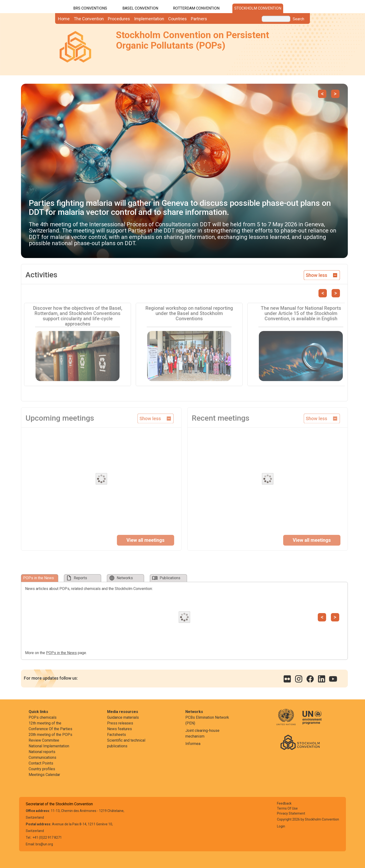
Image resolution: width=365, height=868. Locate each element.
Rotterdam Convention (196, 8)
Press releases (120, 723)
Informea (193, 744)
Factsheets (117, 735)
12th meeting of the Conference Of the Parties (50, 726)
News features (120, 729)
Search (298, 19)
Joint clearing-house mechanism (202, 733)
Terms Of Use (287, 808)
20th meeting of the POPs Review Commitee (50, 737)
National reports (42, 752)
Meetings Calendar (44, 775)
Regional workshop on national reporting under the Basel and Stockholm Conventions (189, 313)
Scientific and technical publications (126, 743)
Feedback (284, 803)
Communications (42, 757)
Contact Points (41, 763)
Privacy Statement (291, 813)
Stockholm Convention (258, 8)
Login (281, 826)
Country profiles (42, 769)
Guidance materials (123, 717)
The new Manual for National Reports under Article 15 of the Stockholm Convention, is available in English (301, 313)
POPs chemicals (43, 717)
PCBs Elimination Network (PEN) (207, 720)
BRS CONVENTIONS (90, 8)
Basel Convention (140, 8)
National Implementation (49, 746)
